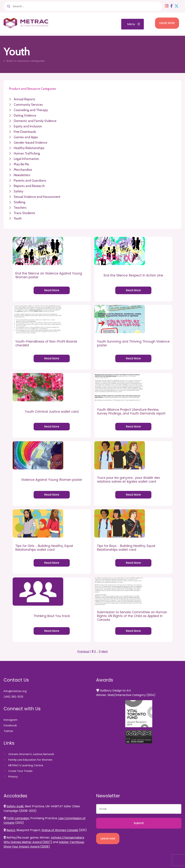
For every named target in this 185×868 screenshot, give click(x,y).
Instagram (11, 720)
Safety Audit (15, 806)
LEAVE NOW (167, 23)
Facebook (10, 725)
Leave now (108, 838)
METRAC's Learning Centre (26, 765)
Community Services (28, 105)
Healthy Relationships (29, 148)
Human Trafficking (27, 153)
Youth (18, 218)
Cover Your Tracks (20, 771)
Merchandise (23, 170)
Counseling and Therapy (31, 110)
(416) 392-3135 (13, 697)
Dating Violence (25, 115)
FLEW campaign (18, 818)
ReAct (11, 830)
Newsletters (22, 175)
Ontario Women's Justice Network (31, 754)
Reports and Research (29, 186)
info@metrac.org (15, 691)
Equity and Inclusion (28, 126)
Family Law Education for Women (30, 760)
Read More (52, 290)
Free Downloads (25, 132)
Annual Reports (24, 99)
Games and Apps (26, 137)
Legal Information (26, 159)
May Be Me (21, 164)
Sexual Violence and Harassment (37, 197)
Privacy (13, 776)
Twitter (8, 731)
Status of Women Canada (60, 830)
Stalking (20, 202)
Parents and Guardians (30, 181)
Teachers (20, 208)
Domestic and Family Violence (35, 121)
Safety (19, 191)
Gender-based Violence (30, 143)
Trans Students (24, 213)
